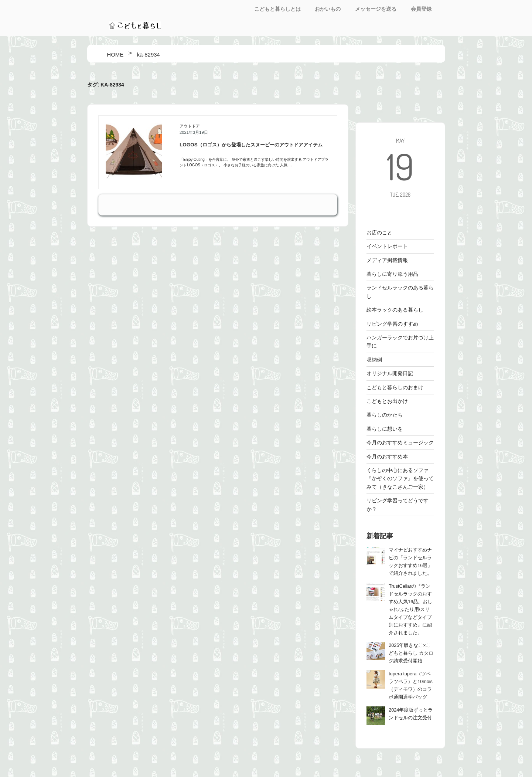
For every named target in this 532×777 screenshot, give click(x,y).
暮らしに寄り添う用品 (392, 274)
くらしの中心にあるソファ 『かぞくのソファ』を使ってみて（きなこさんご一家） (400, 479)
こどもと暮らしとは (277, 9)
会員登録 (421, 9)
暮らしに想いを (385, 429)
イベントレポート (387, 246)
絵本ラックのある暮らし (395, 310)
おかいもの (328, 9)
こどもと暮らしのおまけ (395, 387)
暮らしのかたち (385, 415)
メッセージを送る (376, 9)
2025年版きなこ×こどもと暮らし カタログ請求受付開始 (411, 653)
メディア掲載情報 (387, 260)
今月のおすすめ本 (387, 457)
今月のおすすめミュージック (400, 442)
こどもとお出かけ (387, 401)
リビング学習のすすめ (392, 324)
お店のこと (379, 233)
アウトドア (190, 126)
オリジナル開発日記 (390, 373)
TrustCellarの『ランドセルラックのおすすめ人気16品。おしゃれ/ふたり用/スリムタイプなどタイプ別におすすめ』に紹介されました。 (410, 610)
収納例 (374, 360)
